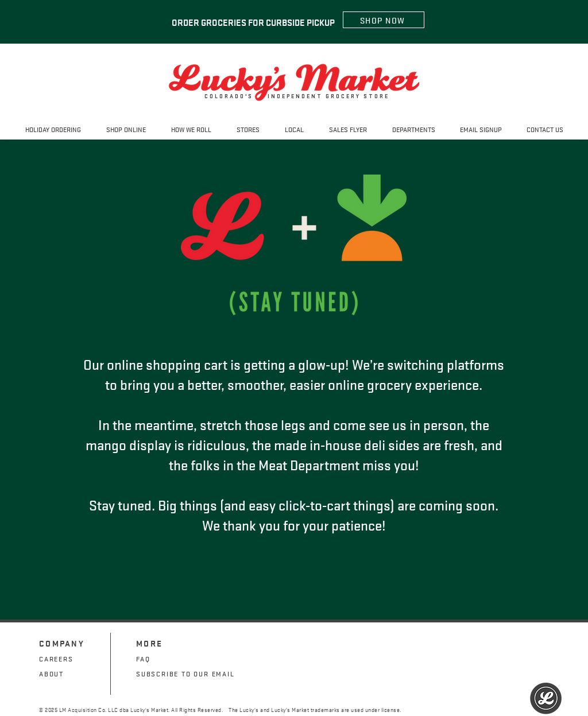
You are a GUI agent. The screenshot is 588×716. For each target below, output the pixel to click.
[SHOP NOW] (384, 20)
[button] (248, 129)
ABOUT (51, 673)
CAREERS (56, 658)
